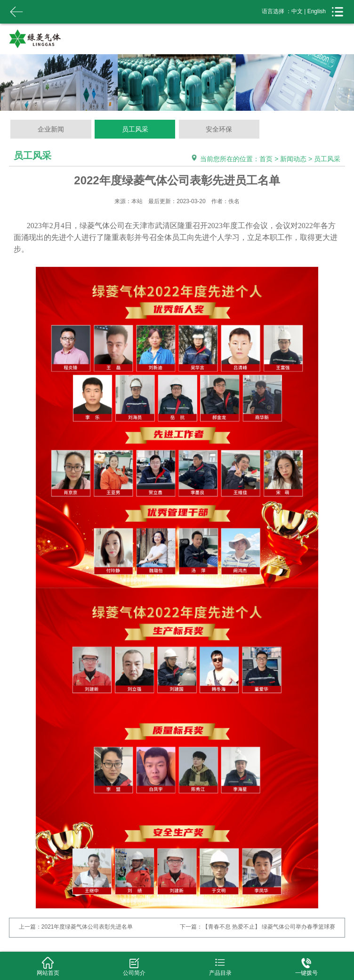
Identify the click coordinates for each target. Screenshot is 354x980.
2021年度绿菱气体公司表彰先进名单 (87, 927)
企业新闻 (51, 129)
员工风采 (135, 129)
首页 (266, 159)
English (317, 11)
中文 (297, 11)
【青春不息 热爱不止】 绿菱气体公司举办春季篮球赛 (269, 927)
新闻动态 (293, 159)
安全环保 (219, 129)
